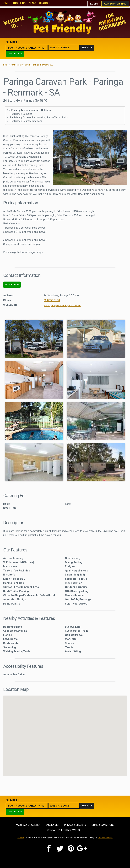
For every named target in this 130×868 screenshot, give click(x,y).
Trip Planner (15, 54)
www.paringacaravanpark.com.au (62, 305)
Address (8, 295)
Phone (7, 300)
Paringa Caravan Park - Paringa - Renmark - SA (32, 65)
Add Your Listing (115, 4)
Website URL (11, 305)
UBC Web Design (105, 838)
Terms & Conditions (102, 825)
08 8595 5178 (52, 300)
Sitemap (21, 838)
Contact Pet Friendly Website (65, 830)
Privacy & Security (75, 825)
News (32, 3)
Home (5, 3)
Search (44, 3)
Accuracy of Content (29, 825)
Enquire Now (12, 285)
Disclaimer (53, 825)
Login (94, 4)
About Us (19, 3)
